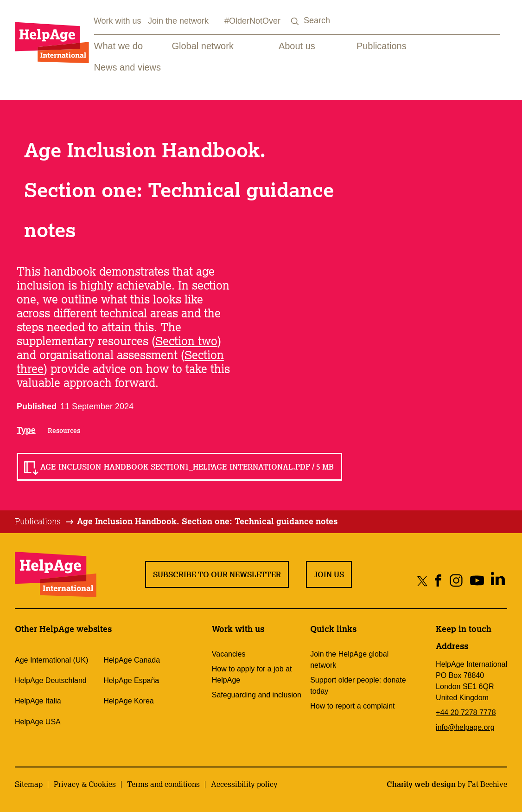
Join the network (178, 21)
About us (297, 46)
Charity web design (421, 784)
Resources (64, 431)
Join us (329, 574)
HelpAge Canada (132, 660)
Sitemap (29, 784)
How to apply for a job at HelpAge (252, 674)
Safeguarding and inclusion (257, 695)
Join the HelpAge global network (349, 660)
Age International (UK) (51, 660)
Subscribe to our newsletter (217, 574)
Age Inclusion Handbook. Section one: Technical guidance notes (207, 521)
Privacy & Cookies (85, 784)
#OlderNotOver (252, 21)
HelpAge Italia (38, 701)
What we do (119, 46)
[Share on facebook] (438, 581)
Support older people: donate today (358, 686)
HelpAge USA (38, 722)
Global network (203, 46)
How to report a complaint (352, 706)
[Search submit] (295, 22)
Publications (382, 46)
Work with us (118, 21)
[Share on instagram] (456, 581)
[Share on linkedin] (498, 581)
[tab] (45, 522)
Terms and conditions (163, 784)
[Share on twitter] (423, 581)
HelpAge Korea (129, 701)
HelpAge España (131, 680)
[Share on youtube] (477, 581)
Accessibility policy (244, 784)
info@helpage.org (465, 727)
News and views (128, 67)
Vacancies (229, 654)
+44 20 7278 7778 (466, 712)
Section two (186, 341)
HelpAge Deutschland (51, 680)
